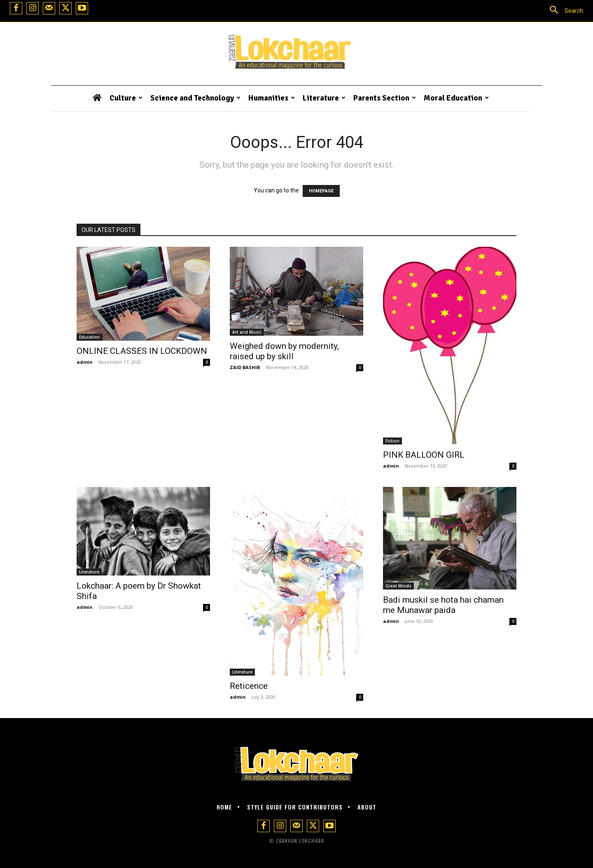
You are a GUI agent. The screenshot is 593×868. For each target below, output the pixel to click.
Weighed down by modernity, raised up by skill (284, 351)
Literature (89, 572)
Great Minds (398, 586)
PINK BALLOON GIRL (424, 455)
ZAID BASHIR (245, 367)
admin (85, 362)
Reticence (249, 686)
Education (90, 337)
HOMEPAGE (321, 191)
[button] (563, 11)
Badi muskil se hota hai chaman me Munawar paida (443, 605)
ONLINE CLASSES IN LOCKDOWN (142, 351)
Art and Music (247, 332)
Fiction (392, 441)
